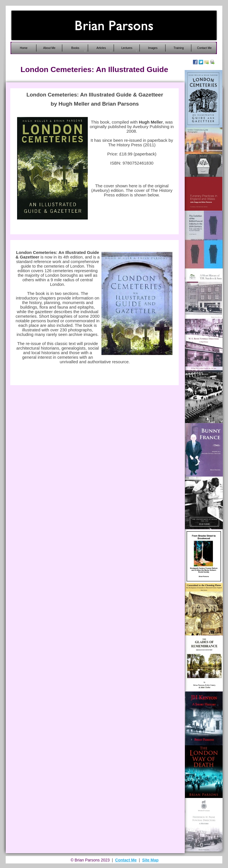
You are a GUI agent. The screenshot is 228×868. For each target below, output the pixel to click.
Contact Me (126, 860)
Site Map (150, 860)
